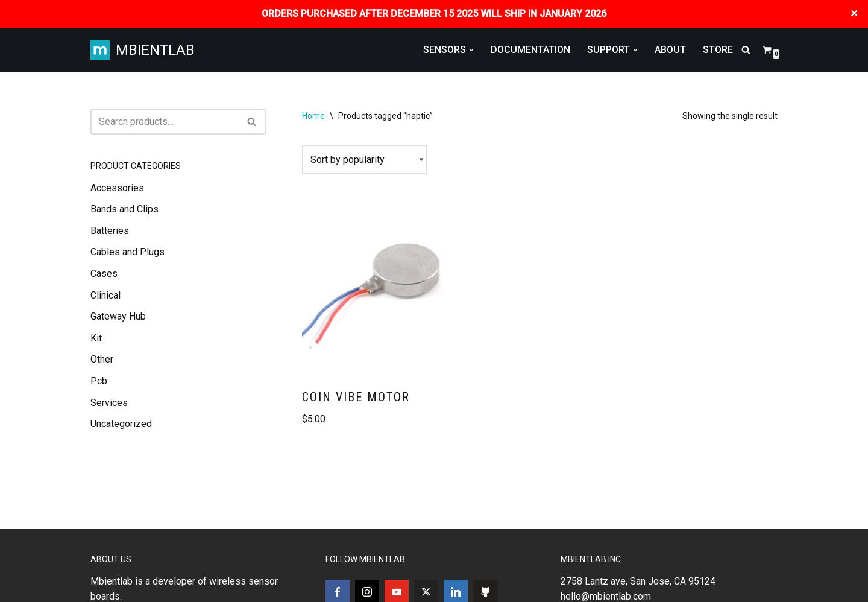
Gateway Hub (118, 316)
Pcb (99, 381)
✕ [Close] (854, 14)
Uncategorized (121, 424)
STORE (718, 50)
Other (102, 359)
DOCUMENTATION (530, 50)
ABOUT (670, 50)
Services (109, 403)
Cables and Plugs (127, 252)
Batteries (110, 231)
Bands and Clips (124, 209)
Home (313, 116)
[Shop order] (365, 160)
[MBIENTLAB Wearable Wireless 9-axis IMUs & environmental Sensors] (143, 50)
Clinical (105, 295)
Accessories (117, 188)
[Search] (746, 50)
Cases (104, 274)
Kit (96, 338)
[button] (471, 50)
